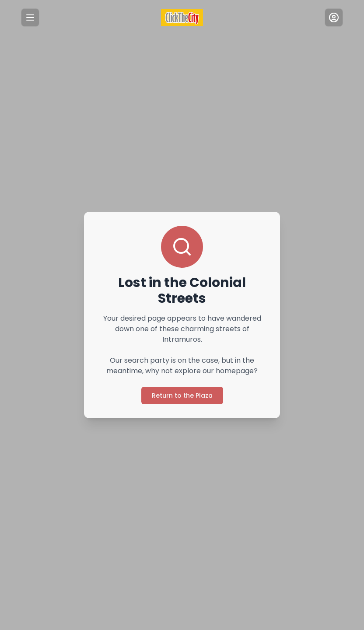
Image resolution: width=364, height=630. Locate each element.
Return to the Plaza (182, 390)
